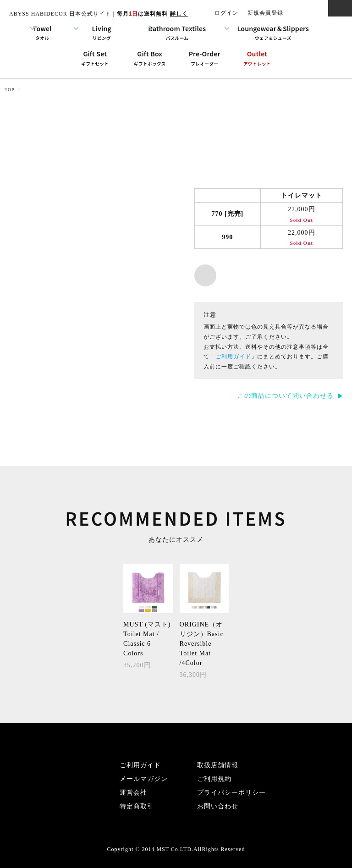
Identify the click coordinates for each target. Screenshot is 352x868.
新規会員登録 (265, 13)
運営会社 (133, 793)
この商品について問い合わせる (286, 396)
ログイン (226, 13)
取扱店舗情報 (218, 765)
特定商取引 (137, 806)
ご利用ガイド (233, 357)
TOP (10, 90)
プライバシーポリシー (231, 793)
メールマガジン (144, 779)
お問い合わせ (218, 806)
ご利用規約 (214, 779)
